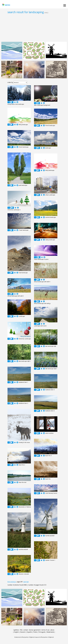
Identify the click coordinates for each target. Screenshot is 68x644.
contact (26, 630)
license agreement (35, 630)
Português (42, 632)
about (52, 630)
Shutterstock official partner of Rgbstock (24, 637)
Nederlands (50, 632)
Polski (35, 632)
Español (29, 632)
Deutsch (23, 632)
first (9, 582)
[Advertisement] (34, 28)
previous (13, 582)
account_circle (17, 102)
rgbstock (6, 5)
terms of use (45, 630)
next (25, 582)
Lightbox (16, 630)
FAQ (21, 630)
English (16, 632)
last (28, 582)
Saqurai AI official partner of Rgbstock (44, 637)
